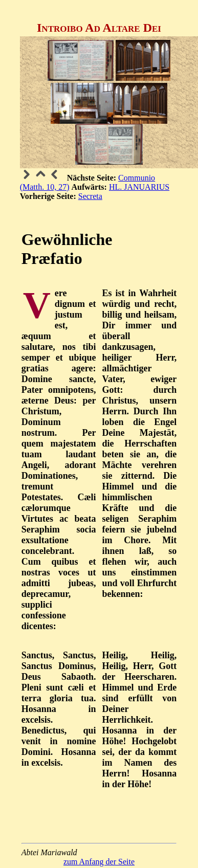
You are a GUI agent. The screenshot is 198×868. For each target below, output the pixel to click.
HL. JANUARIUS (139, 187)
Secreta (90, 196)
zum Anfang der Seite (99, 862)
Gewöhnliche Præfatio (67, 249)
